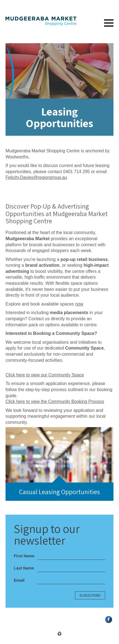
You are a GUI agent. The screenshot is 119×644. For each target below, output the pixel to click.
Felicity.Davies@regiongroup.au (37, 177)
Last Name (24, 568)
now (79, 304)
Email (19, 580)
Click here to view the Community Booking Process (56, 401)
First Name (24, 556)
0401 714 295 (77, 172)
